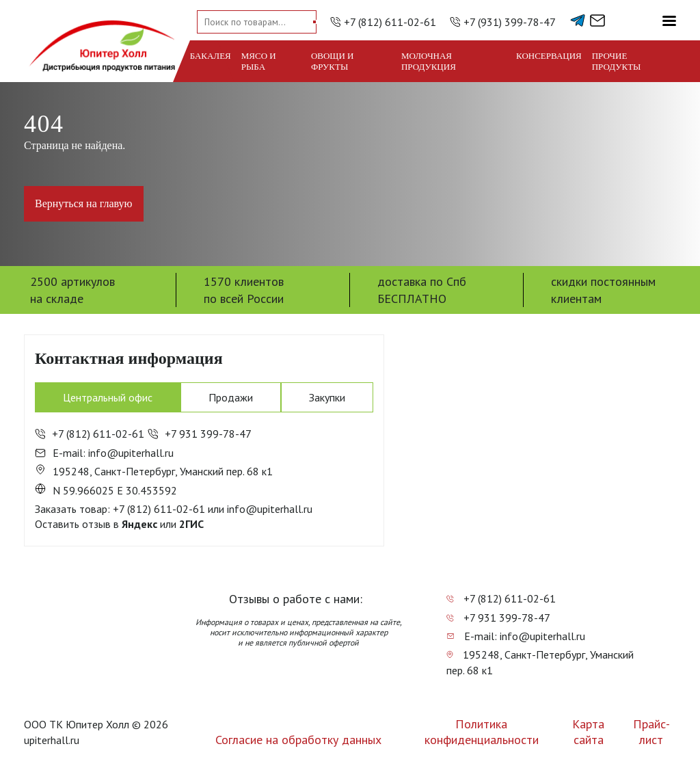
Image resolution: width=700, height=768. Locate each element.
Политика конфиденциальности (482, 732)
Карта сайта (588, 732)
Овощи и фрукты (333, 61)
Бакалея (211, 56)
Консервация (549, 56)
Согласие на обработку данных (298, 740)
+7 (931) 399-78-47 (510, 22)
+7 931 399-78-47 (200, 434)
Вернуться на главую (84, 203)
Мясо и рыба (259, 61)
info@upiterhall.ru (270, 509)
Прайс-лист (651, 732)
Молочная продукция (429, 61)
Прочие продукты (617, 61)
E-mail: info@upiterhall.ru (104, 453)
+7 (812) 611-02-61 (390, 22)
